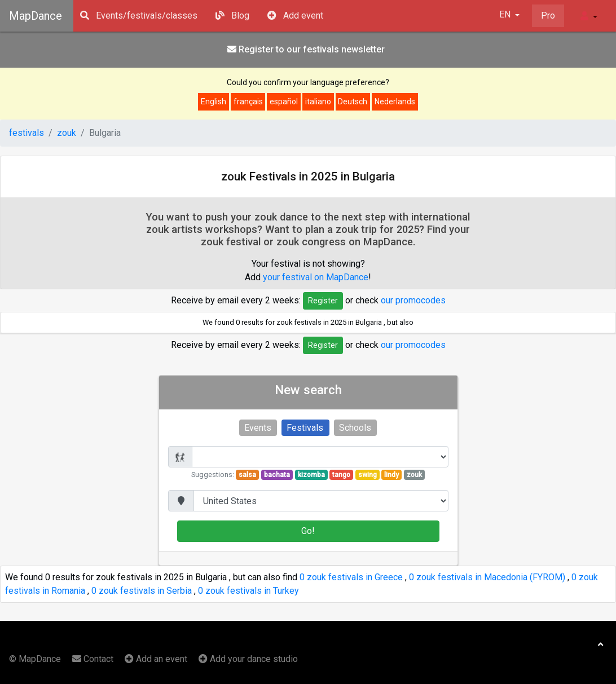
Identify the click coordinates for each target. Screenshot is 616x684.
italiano (318, 102)
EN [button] (506, 14)
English (214, 102)
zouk (67, 133)
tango (341, 475)
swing (368, 475)
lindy (391, 475)
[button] (589, 16)
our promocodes (413, 300)
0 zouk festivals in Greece (351, 577)
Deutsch (353, 102)
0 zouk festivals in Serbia (142, 591)
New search (308, 390)
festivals (27, 133)
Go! (308, 531)
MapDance (36, 16)
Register (323, 301)
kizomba (311, 475)
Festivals (305, 428)
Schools (355, 428)
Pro (548, 16)
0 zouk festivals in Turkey (248, 591)
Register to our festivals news (306, 49)
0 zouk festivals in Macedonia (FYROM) (487, 577)
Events (258, 428)
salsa (247, 475)
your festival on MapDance (316, 277)
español (284, 102)
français (248, 102)
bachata (277, 475)
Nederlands (395, 102)
